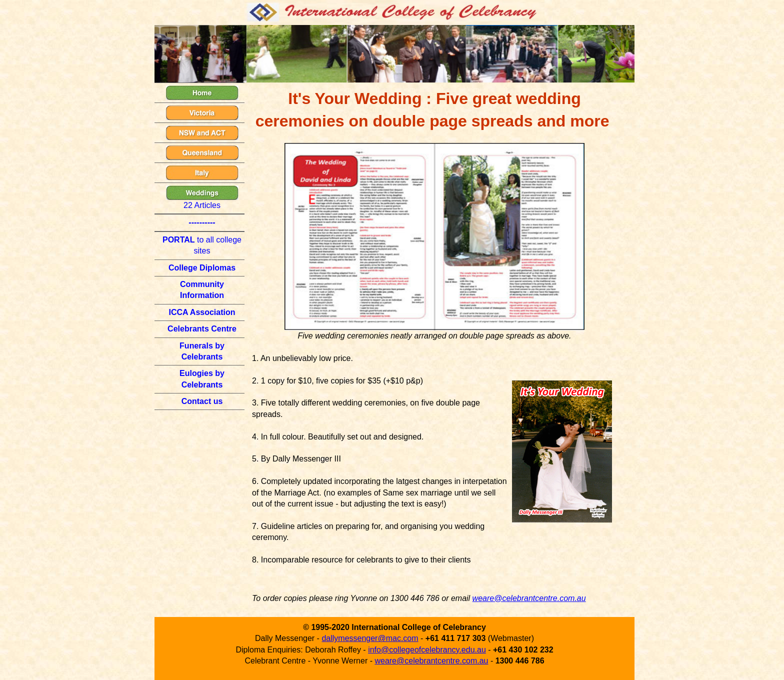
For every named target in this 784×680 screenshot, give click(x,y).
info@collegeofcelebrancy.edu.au (427, 650)
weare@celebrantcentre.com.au (529, 598)
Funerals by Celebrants (202, 351)
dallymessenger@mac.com (370, 638)
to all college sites (202, 245)
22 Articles (202, 197)
